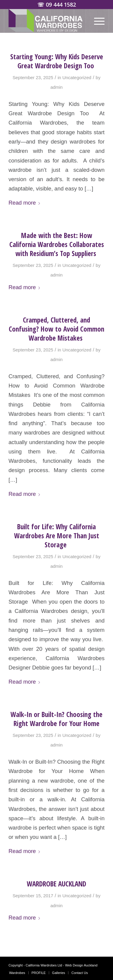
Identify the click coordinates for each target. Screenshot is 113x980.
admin (56, 87)
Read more (25, 203)
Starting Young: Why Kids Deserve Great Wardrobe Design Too (57, 61)
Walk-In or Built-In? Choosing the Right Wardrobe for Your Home (56, 719)
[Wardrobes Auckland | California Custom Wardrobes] (47, 21)
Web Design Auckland (81, 965)
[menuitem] (96, 21)
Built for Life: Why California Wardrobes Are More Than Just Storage (57, 536)
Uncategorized (77, 78)
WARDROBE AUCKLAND (56, 884)
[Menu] (96, 21)
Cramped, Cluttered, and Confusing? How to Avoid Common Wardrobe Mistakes (56, 329)
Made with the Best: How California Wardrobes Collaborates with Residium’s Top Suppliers (57, 244)
